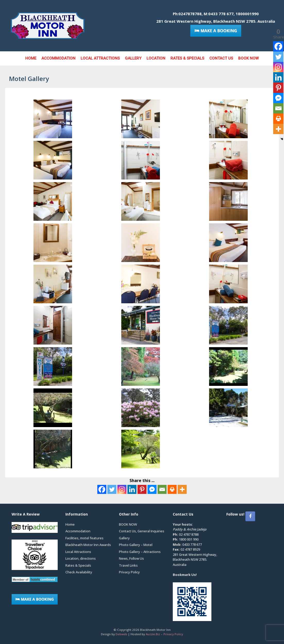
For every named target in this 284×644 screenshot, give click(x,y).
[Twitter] (112, 489)
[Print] (172, 489)
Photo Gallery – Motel (136, 545)
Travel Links (128, 565)
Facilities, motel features (84, 538)
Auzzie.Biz (153, 634)
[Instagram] (122, 489)
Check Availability (79, 572)
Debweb (121, 634)
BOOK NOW (248, 58)
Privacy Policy (129, 572)
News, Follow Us (131, 558)
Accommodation (58, 58)
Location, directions (81, 558)
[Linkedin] (132, 489)
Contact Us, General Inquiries (142, 531)
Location (156, 58)
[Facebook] (102, 489)
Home (31, 58)
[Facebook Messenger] (152, 489)
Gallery (133, 58)
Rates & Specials (187, 58)
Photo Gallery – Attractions (140, 552)
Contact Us (221, 58)
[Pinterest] (142, 489)
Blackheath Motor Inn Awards (88, 545)
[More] (182, 489)
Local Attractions (100, 58)
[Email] (162, 489)
